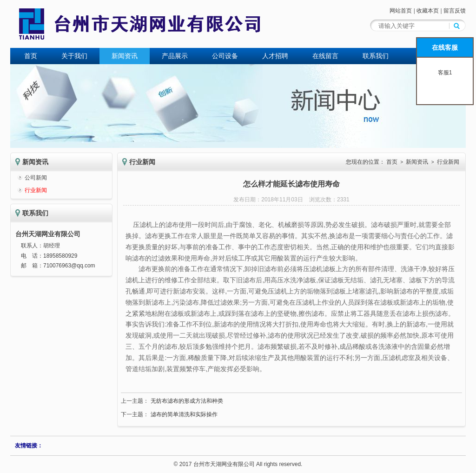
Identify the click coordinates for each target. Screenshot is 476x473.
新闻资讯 (125, 56)
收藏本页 (428, 11)
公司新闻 (36, 178)
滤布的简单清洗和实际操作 (184, 414)
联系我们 (376, 56)
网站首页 (401, 11)
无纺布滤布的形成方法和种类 (187, 401)
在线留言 (325, 56)
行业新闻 (36, 190)
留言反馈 (455, 11)
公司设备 (225, 56)
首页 (31, 56)
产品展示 (175, 56)
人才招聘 (275, 56)
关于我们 (74, 56)
